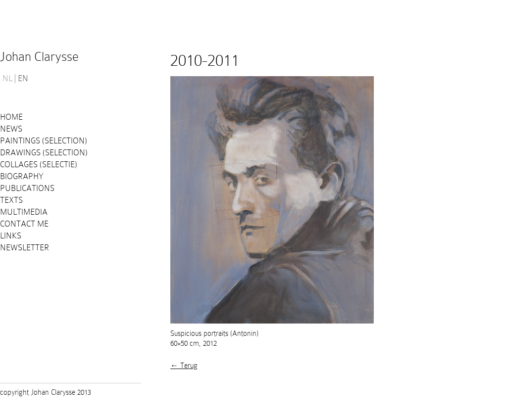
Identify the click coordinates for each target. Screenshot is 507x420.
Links (11, 236)
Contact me (24, 224)
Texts (11, 200)
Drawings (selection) (44, 153)
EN (23, 79)
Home (11, 117)
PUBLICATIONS (27, 188)
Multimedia (24, 212)
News (11, 129)
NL (7, 79)
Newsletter (25, 248)
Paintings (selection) (44, 141)
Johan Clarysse (39, 57)
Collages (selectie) (39, 164)
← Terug (184, 366)
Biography (22, 176)
